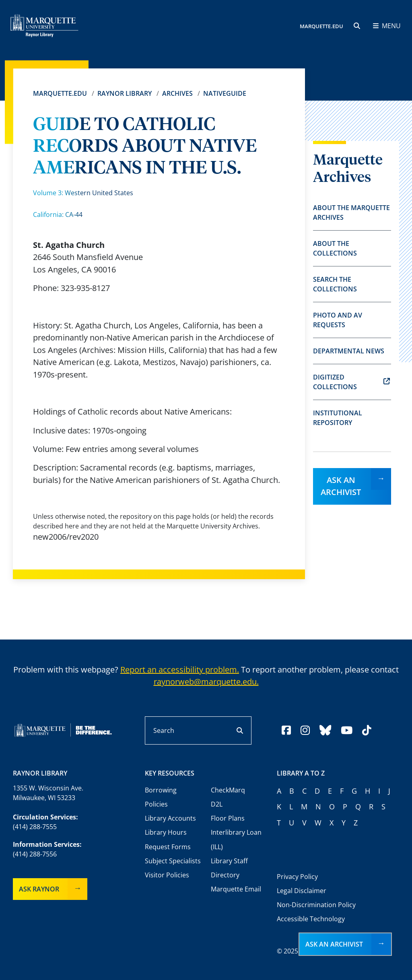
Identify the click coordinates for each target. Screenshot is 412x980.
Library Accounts (170, 818)
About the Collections (335, 248)
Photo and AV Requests (338, 320)
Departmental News (349, 351)
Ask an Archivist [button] (334, 944)
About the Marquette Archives (351, 213)
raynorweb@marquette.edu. (206, 682)
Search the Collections (335, 284)
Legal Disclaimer (302, 891)
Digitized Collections (351, 382)
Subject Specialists (173, 861)
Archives (177, 93)
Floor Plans (228, 818)
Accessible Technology (311, 919)
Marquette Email (236, 889)
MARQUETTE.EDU (321, 26)
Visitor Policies (167, 875)
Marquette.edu (60, 93)
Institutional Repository (338, 418)
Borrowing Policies (161, 797)
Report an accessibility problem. (180, 669)
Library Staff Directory (229, 868)
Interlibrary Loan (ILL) (236, 839)
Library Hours (166, 832)
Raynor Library (125, 93)
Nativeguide (225, 93)
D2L (217, 804)
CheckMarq (228, 790)
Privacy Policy (297, 877)
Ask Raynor (39, 889)
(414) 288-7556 (35, 854)
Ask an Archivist (341, 486)
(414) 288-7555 (35, 827)
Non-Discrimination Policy (316, 905)
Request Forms (168, 847)
